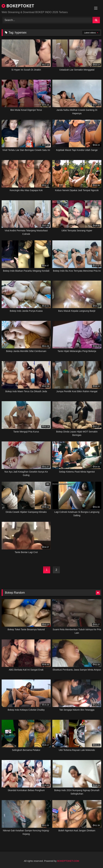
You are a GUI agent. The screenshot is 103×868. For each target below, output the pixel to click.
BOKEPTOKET (18, 6)
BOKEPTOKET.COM (68, 861)
